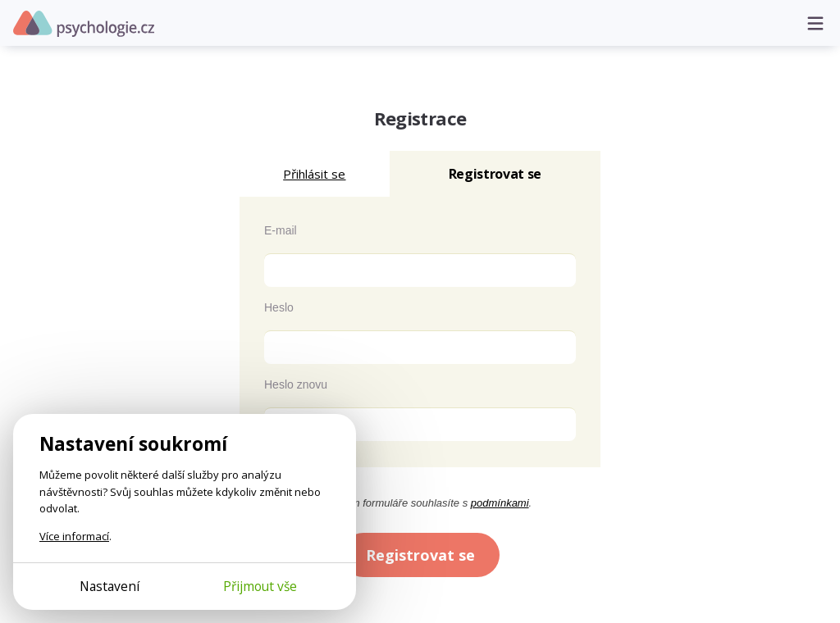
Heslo (279, 307)
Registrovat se (420, 555)
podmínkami (500, 503)
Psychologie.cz (84, 24)
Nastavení (110, 586)
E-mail (281, 230)
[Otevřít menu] (815, 23)
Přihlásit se (314, 174)
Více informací (74, 536)
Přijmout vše (260, 586)
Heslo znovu (296, 384)
